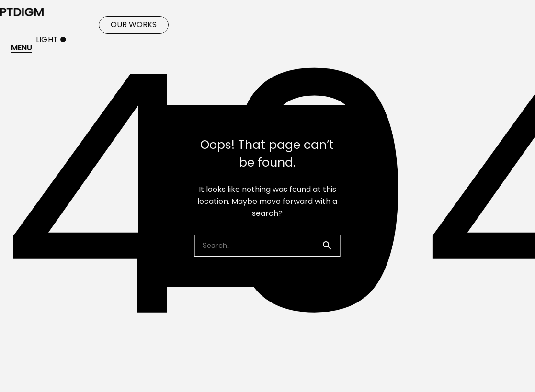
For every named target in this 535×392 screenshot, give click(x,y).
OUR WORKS (134, 25)
